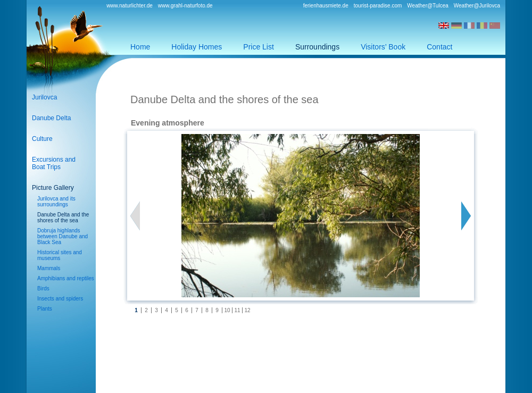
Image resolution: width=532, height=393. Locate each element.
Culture (42, 139)
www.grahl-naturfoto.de (185, 6)
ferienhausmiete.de (326, 6)
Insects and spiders (60, 299)
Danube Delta (51, 118)
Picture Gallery (53, 188)
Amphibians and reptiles (66, 278)
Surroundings (317, 47)
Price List (259, 47)
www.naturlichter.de (130, 6)
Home (140, 47)
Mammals (49, 268)
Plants (45, 309)
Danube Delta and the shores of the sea (63, 218)
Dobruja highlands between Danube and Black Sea (63, 236)
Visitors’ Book (383, 47)
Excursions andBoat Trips (54, 163)
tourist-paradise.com (378, 6)
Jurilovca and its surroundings (56, 202)
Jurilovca (44, 97)
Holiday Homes (197, 47)
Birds (43, 289)
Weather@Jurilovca (477, 6)
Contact (439, 47)
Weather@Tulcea (427, 6)
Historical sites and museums (60, 255)
